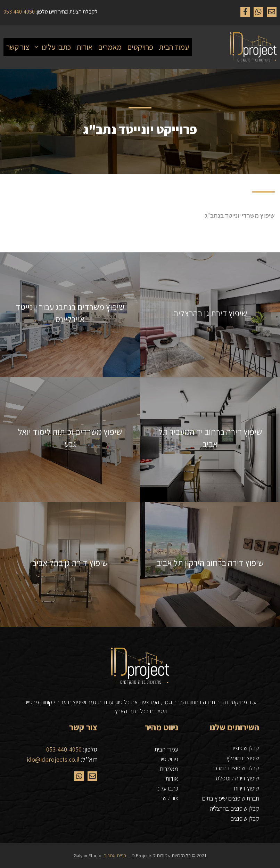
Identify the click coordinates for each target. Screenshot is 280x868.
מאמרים (169, 769)
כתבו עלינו (167, 788)
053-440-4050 (64, 749)
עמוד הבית (166, 749)
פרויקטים (168, 759)
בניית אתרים (115, 855)
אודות (172, 778)
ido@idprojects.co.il (53, 759)
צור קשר (169, 798)
